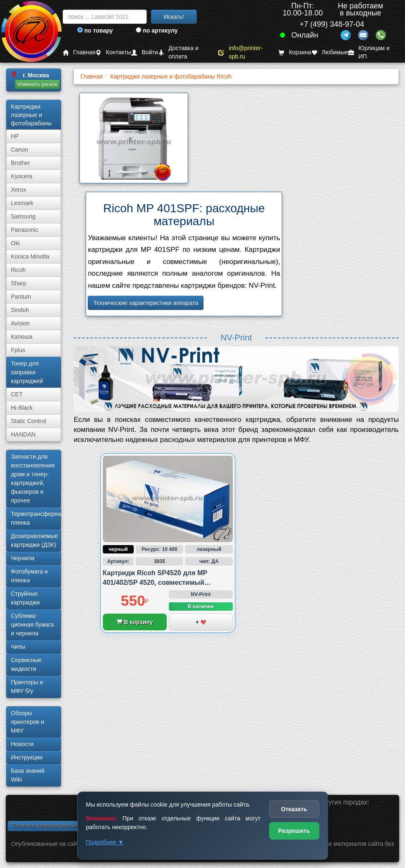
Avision (20, 323)
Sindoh (20, 310)
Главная (79, 52)
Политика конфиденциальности (49, 825)
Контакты (113, 52)
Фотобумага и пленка (29, 576)
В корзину (135, 622)
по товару (95, 30)
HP (15, 136)
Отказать (294, 809)
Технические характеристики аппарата (146, 303)
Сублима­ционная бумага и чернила (32, 624)
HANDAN (23, 434)
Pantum (21, 297)
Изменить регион (37, 84)
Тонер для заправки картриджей (27, 372)
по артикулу (157, 30)
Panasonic (24, 230)
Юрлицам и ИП (369, 52)
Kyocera (22, 176)
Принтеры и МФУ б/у (27, 687)
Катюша (22, 337)
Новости (22, 744)
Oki (15, 243)
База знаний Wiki (28, 775)
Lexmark (22, 203)
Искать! (174, 17)
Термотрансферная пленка (36, 518)
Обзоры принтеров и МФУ (28, 722)
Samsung (23, 216)
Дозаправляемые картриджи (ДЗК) (34, 540)
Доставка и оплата (178, 52)
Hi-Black (22, 408)
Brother (20, 163)
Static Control (28, 421)
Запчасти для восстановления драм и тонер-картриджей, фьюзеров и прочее (33, 478)
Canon (19, 150)
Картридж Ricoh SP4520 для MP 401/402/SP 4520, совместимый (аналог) (155, 582)
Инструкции (27, 757)
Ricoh (18, 270)
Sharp (19, 283)
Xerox (19, 190)
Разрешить (294, 831)
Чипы (18, 647)
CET (17, 394)
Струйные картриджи (25, 598)
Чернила (23, 558)
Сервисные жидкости (26, 664)
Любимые (330, 52)
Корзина (295, 52)
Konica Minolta (30, 256)
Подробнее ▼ (105, 842)
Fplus (18, 350)
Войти (145, 52)
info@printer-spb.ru (240, 52)
